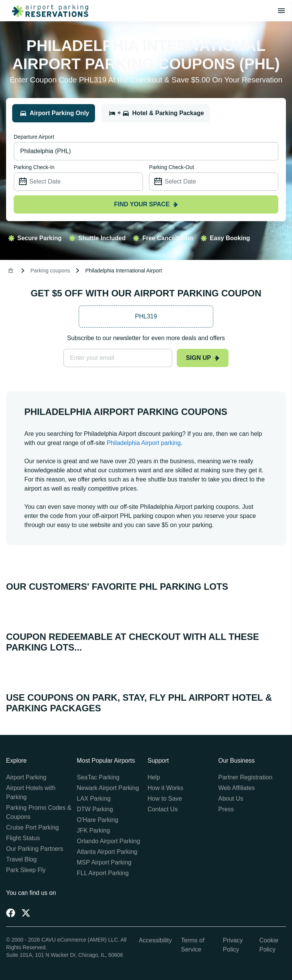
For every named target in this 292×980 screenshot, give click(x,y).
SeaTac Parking (98, 777)
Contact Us (163, 809)
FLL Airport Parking (103, 873)
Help (154, 777)
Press (226, 809)
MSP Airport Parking (104, 862)
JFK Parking (93, 830)
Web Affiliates (236, 788)
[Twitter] (26, 913)
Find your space (146, 204)
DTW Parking (95, 809)
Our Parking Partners (35, 849)
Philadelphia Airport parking (144, 443)
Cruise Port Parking (33, 827)
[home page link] (47, 11)
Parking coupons (50, 271)
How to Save (165, 799)
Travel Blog (21, 859)
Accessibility (155, 940)
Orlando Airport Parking (108, 841)
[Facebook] (11, 913)
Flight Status (23, 838)
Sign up (203, 358)
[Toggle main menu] (281, 11)
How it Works (165, 788)
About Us (231, 799)
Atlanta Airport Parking (107, 852)
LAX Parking (94, 799)
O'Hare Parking (98, 820)
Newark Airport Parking (108, 788)
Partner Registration (245, 777)
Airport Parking (26, 777)
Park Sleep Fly (26, 870)
